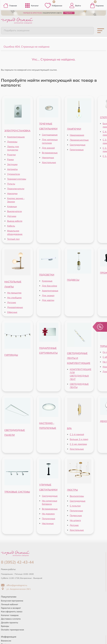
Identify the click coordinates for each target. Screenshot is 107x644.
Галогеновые (77, 149)
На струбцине (14, 297)
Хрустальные (49, 161)
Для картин (48, 299)
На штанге (75, 519)
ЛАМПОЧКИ (74, 128)
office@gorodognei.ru (14, 584)
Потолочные (49, 518)
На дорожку (48, 513)
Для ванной (48, 147)
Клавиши (12, 206)
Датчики (12, 215)
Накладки (12, 193)
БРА (69, 428)
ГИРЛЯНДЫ (11, 354)
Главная (10, 6)
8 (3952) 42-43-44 (17, 561)
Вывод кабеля (15, 220)
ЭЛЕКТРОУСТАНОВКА (17, 130)
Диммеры (12, 141)
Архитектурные (50, 290)
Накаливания (77, 134)
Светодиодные (50, 134)
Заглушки (12, 164)
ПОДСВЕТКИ (47, 274)
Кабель (11, 225)
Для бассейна (49, 285)
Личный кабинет (10, 604)
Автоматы (12, 168)
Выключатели (14, 211)
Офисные (12, 311)
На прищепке (14, 292)
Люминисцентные (79, 139)
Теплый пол (13, 238)
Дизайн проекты (10, 622)
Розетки (11, 154)
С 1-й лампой (77, 434)
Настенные (48, 523)
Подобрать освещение (15, 30)
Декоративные (15, 307)
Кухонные (47, 280)
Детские (12, 302)
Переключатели (16, 188)
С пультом (75, 505)
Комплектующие (16, 136)
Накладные (48, 157)
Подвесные (76, 515)
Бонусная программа (12, 600)
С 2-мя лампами (78, 443)
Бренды (5, 625)
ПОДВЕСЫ (73, 279)
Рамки (10, 159)
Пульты (11, 183)
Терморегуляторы (17, 178)
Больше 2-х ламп (79, 438)
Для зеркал (48, 295)
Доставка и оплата (11, 618)
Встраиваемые (50, 152)
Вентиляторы (77, 495)
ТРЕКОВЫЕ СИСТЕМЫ (17, 491)
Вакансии (6, 640)
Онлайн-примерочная (12, 629)
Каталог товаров (10, 614)
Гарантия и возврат (11, 607)
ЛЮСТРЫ (72, 489)
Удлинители (14, 173)
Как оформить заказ (12, 611)
